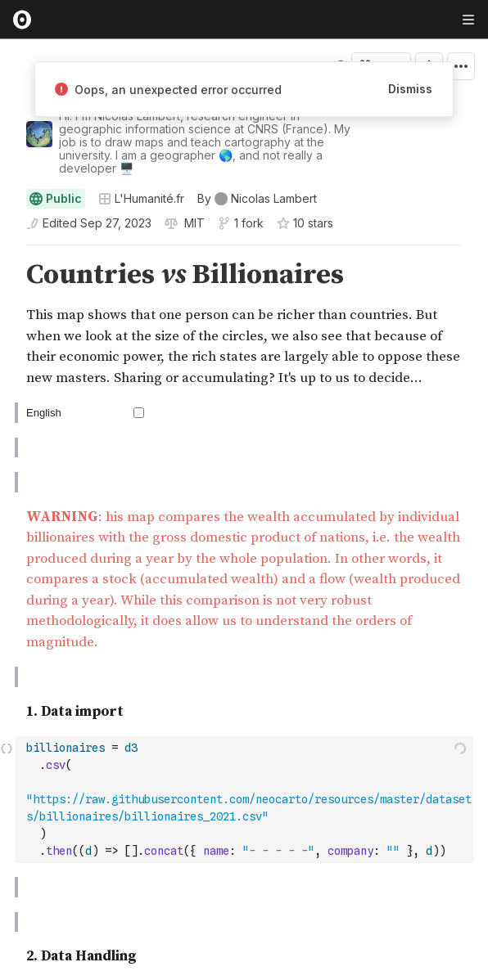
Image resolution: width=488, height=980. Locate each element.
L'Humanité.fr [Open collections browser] (141, 198)
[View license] (193, 223)
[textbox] (246, 800)
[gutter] (8, 275)
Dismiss (410, 89)
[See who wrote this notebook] (257, 199)
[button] (7, 252)
